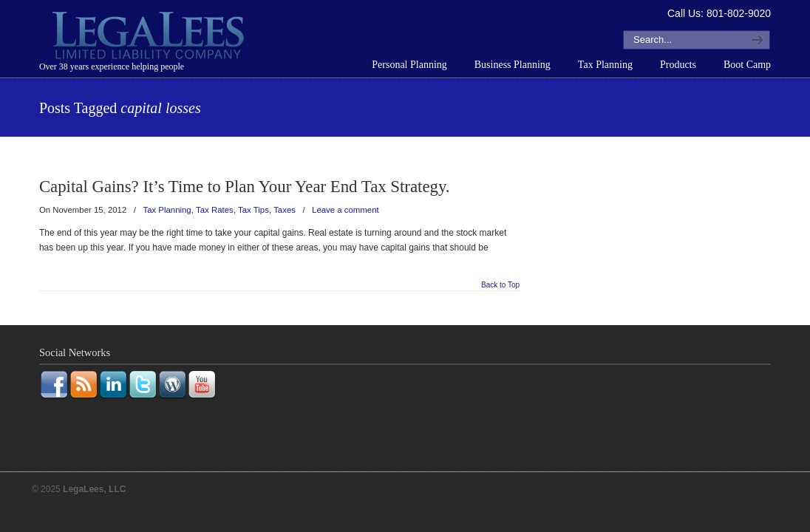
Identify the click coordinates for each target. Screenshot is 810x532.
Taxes (285, 210)
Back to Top (500, 285)
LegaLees (150, 38)
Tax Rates (215, 210)
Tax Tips (253, 210)
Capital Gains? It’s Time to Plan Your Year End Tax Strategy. (245, 187)
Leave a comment (346, 210)
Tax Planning (167, 210)
